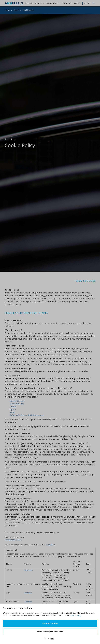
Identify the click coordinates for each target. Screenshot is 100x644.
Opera (13, 409)
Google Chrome (17, 401)
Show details (50, 639)
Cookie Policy (75, 616)
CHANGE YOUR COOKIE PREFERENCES (26, 313)
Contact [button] (88, 3)
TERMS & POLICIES (85, 281)
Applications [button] (40, 3)
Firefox (13, 407)
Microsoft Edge (17, 404)
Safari (12, 412)
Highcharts (28, 570)
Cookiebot (50, 545)
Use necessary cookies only (50, 632)
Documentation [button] (53, 3)
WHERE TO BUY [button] (66, 3)
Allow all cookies (50, 623)
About (16, 10)
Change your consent (13, 540)
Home (7, 10)
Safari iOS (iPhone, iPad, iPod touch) (27, 415)
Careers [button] (77, 3)
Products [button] (29, 3)
